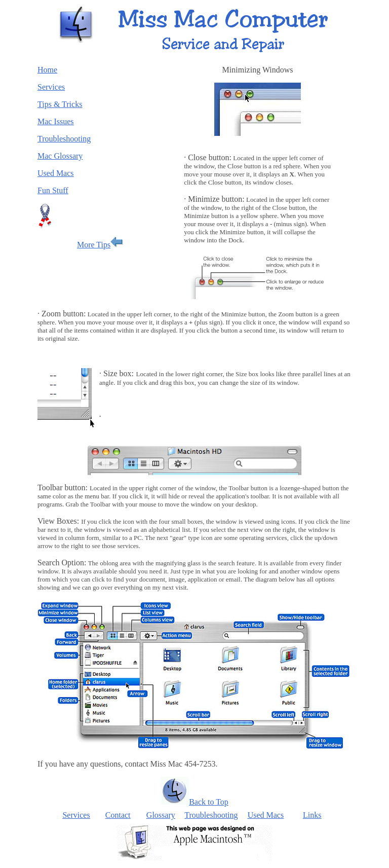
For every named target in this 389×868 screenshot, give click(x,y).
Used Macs (266, 815)
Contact (118, 815)
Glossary (161, 815)
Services (76, 815)
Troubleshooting (211, 815)
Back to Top (209, 802)
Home (47, 70)
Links (312, 815)
